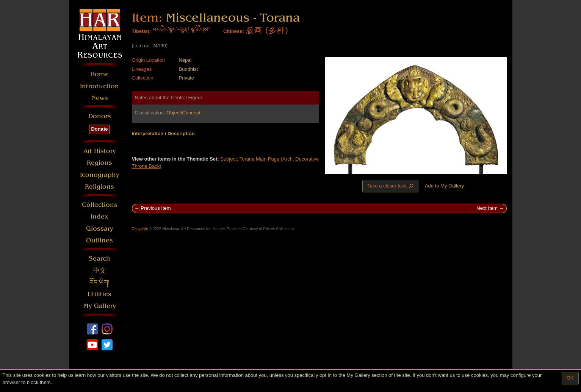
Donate (99, 129)
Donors (100, 116)
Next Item (487, 208)
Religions (99, 187)
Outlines (99, 240)
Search (99, 258)
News (100, 98)
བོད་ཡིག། (99, 282)
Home (99, 74)
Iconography (100, 175)
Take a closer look (391, 186)
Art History (100, 151)
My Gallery (100, 306)
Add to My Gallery (444, 186)
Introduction (99, 86)
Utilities (99, 294)
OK (570, 378)
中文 (100, 271)
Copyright (140, 229)
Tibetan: (141, 31)
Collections (100, 205)
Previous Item (156, 208)
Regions (99, 163)
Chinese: (234, 31)
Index (99, 216)
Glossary (100, 229)
